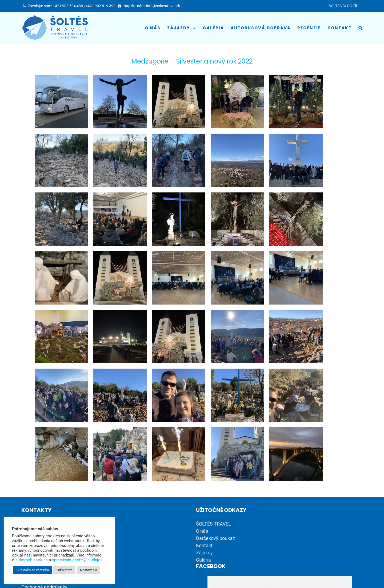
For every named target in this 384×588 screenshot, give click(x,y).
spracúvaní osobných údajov (77, 560)
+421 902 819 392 (100, 6)
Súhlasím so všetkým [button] (33, 570)
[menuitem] (344, 6)
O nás (202, 531)
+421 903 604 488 (68, 6)
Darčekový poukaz (215, 538)
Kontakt (204, 545)
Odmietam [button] (64, 570)
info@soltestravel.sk (163, 6)
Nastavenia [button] (89, 570)
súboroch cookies (32, 560)
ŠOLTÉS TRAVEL (213, 524)
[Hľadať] (361, 28)
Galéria (203, 560)
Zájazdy (204, 553)
